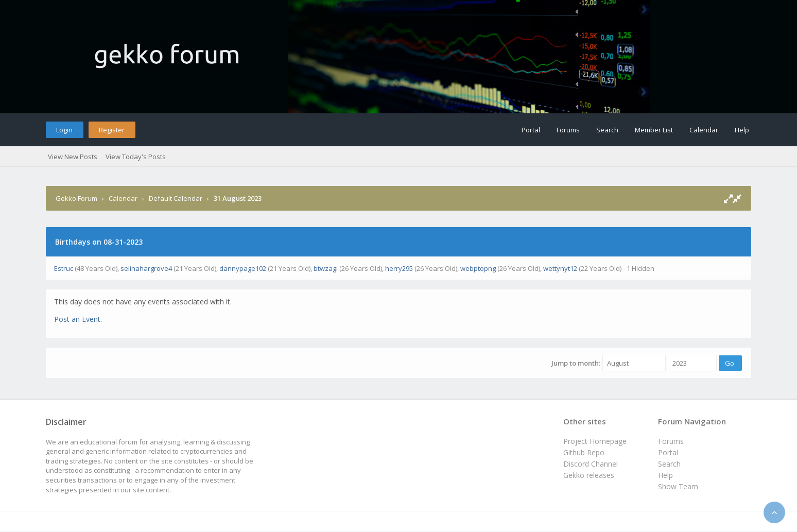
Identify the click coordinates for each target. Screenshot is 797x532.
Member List (654, 130)
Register (112, 130)
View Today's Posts (136, 157)
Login (64, 130)
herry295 (399, 268)
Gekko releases (589, 475)
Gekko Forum (76, 198)
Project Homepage (595, 441)
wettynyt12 (560, 268)
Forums (568, 130)
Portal (531, 130)
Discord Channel (591, 464)
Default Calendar (176, 198)
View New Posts (73, 157)
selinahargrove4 (146, 268)
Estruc (64, 268)
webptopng (478, 268)
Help (742, 130)
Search (607, 130)
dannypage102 (243, 268)
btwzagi (326, 268)
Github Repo (584, 452)
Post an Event (77, 319)
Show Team (678, 486)
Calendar (704, 130)
